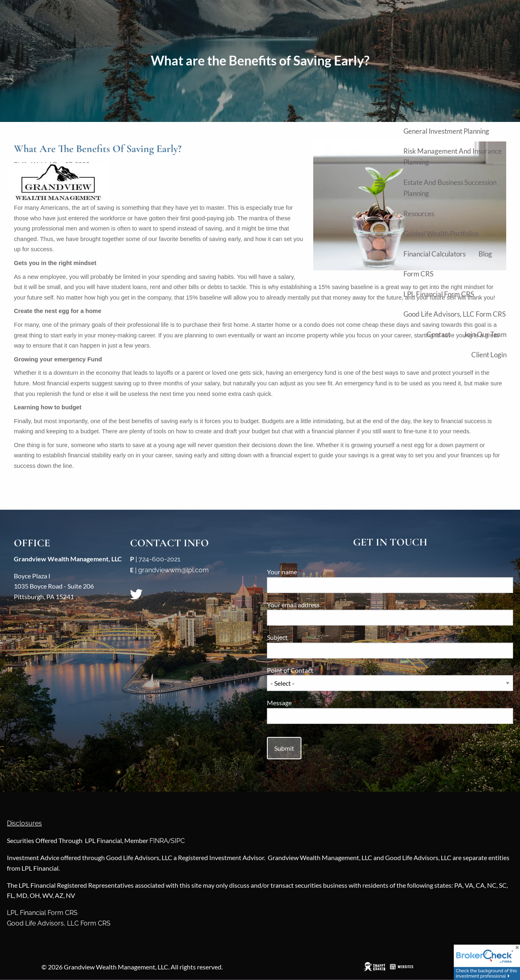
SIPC (178, 841)
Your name (311, 572)
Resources (419, 214)
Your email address (323, 605)
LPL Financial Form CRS (439, 294)
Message (309, 703)
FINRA (159, 841)
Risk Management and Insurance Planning (453, 156)
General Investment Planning (446, 131)
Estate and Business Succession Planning (450, 188)
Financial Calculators (434, 254)
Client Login (489, 355)
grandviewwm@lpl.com (173, 570)
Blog (485, 254)
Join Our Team (485, 334)
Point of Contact (319, 670)
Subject (307, 637)
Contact (439, 334)
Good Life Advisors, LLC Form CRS (455, 314)
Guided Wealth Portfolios (441, 234)
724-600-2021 (159, 559)
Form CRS (418, 274)
